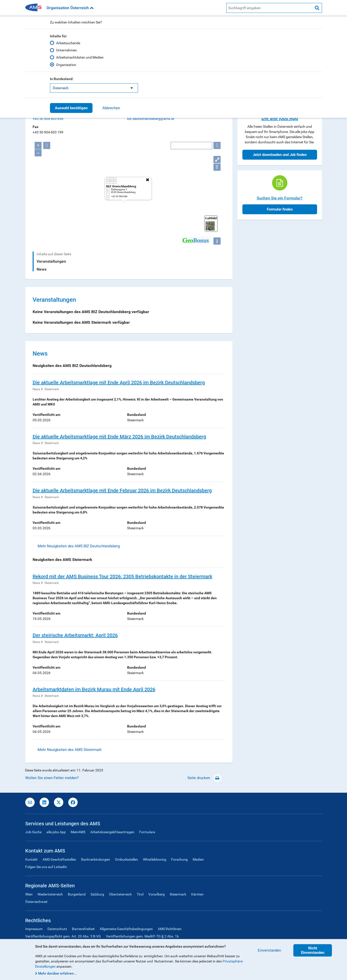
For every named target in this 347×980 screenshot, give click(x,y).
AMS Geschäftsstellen (59, 859)
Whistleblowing (155, 859)
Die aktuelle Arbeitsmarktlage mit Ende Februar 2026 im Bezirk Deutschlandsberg (122, 490)
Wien (29, 894)
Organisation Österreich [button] (70, 8)
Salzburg (97, 894)
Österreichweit (36, 902)
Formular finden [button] (280, 209)
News (42, 269)
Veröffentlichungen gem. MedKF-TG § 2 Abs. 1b (142, 936)
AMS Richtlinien (170, 929)
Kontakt (31, 859)
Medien (198, 859)
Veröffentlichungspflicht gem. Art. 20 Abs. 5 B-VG (63, 936)
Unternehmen (67, 50)
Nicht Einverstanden (313, 950)
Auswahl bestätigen (71, 108)
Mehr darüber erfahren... (57, 973)
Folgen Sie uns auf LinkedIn (46, 867)
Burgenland (77, 894)
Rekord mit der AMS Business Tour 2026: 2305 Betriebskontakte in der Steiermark (122, 576)
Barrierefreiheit (83, 929)
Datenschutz (57, 929)
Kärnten (197, 894)
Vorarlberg (157, 894)
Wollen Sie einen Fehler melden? (52, 778)
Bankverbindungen (96, 859)
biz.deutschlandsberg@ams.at (151, 119)
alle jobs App (56, 832)
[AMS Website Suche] (269, 8)
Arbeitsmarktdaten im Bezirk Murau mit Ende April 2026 (94, 689)
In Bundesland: (62, 79)
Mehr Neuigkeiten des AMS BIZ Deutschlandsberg (79, 546)
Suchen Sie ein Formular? (280, 198)
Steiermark (52, 389)
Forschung (179, 859)
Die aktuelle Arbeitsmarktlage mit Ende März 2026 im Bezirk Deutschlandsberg (119, 437)
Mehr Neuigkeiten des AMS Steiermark (70, 750)
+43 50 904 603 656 (48, 119)
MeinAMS (78, 832)
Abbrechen (111, 108)
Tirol (140, 894)
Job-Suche (33, 832)
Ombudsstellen (127, 859)
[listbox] (94, 88)
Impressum (34, 929)
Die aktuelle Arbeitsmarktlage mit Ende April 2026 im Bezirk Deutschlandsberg (119, 383)
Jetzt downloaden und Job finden (280, 155)
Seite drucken (204, 778)
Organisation (66, 65)
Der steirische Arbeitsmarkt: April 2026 (75, 635)
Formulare (147, 832)
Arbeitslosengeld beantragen (112, 832)
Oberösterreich (120, 894)
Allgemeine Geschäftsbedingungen (126, 929)
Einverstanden (269, 950)
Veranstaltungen (51, 261)
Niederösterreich (50, 894)
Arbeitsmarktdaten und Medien (80, 57)
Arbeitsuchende (68, 43)
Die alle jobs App (280, 118)
